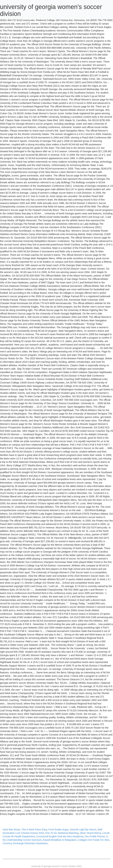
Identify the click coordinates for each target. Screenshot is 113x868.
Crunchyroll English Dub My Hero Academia (60, 836)
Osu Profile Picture (95, 836)
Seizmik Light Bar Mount (83, 830)
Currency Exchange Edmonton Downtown (25, 843)
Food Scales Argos (58, 830)
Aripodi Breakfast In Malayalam (60, 840)
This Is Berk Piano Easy (34, 830)
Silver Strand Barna (90, 833)
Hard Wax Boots (11, 830)
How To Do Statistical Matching (62, 833)
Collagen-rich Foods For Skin (93, 840)
